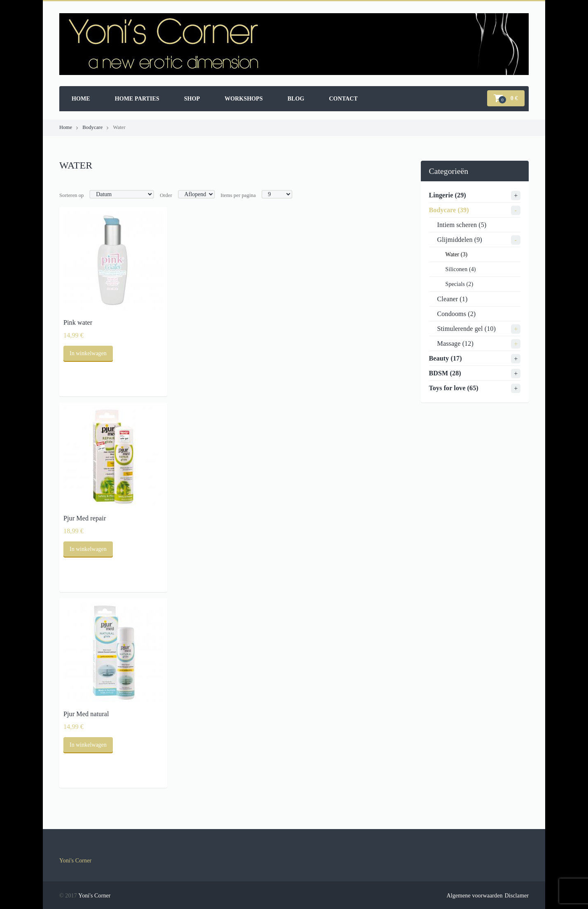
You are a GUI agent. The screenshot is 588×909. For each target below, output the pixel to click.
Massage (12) (455, 343)
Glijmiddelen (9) (460, 240)
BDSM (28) (445, 373)
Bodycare (92, 127)
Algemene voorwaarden (474, 896)
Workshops (244, 99)
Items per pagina (238, 195)
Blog (296, 99)
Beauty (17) (446, 358)
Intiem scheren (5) (462, 225)
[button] (506, 98)
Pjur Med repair (85, 518)
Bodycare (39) (449, 210)
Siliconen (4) (461, 269)
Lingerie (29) (448, 195)
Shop (192, 99)
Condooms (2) (457, 314)
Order (166, 195)
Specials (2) (460, 284)
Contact (343, 99)
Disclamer (517, 896)
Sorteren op (72, 195)
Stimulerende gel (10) (467, 329)
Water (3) (457, 254)
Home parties (137, 99)
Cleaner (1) (453, 299)
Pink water (78, 322)
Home (81, 99)
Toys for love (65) (454, 388)
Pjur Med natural (86, 714)
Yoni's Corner (75, 861)
